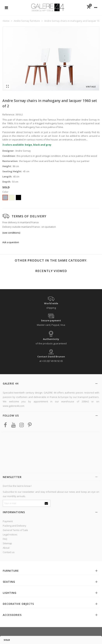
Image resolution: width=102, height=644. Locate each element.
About (6, 548)
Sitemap (7, 543)
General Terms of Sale (15, 530)
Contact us (9, 552)
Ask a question (11, 242)
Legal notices (10, 534)
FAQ (5, 539)
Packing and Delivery (14, 526)
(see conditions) (11, 233)
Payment (8, 521)
